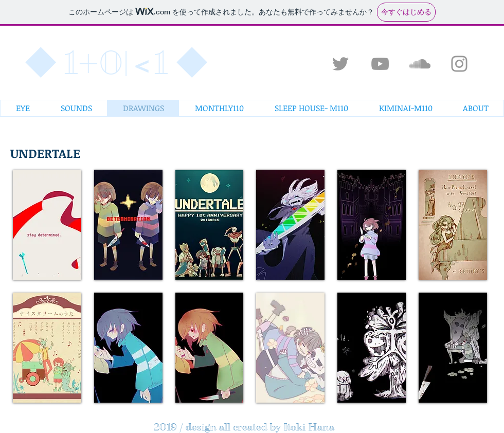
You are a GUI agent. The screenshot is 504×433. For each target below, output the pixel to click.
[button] (47, 225)
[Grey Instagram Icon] (459, 64)
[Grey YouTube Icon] (380, 64)
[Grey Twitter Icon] (340, 64)
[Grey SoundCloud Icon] (420, 64)
